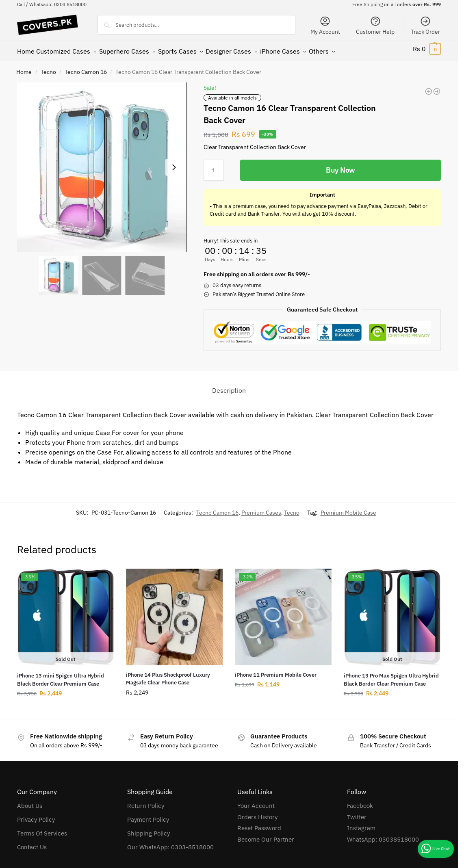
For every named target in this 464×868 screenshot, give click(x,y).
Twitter (357, 813)
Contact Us (32, 843)
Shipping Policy (149, 829)
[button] (427, 49)
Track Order (425, 25)
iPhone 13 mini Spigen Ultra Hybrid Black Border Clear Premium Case (61, 675)
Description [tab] (229, 386)
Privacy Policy (36, 815)
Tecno (48, 67)
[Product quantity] (214, 166)
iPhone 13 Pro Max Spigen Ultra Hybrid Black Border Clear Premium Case (391, 675)
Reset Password (259, 824)
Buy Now (340, 166)
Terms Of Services (42, 829)
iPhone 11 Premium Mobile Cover (276, 670)
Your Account (256, 801)
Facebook (360, 801)
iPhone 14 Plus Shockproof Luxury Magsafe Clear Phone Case (168, 674)
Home (24, 67)
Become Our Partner (266, 835)
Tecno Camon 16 (86, 67)
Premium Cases (261, 508)
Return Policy (146, 801)
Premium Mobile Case (348, 508)
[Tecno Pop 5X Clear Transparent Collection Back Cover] (429, 87)
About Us (30, 801)
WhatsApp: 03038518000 (383, 835)
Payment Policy (148, 815)
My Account (325, 25)
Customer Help (375, 25)
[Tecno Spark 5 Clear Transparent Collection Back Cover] (437, 87)
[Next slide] (174, 163)
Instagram (361, 824)
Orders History (257, 813)
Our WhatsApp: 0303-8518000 (170, 843)
